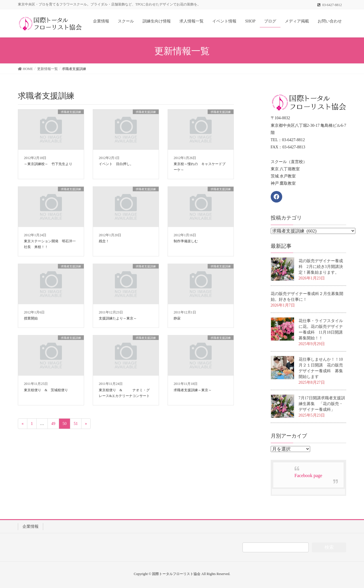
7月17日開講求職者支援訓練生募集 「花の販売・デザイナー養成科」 (322, 404)
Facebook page (308, 475)
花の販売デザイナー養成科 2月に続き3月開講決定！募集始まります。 (321, 267)
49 (53, 424)
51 (76, 424)
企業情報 (31, 526)
